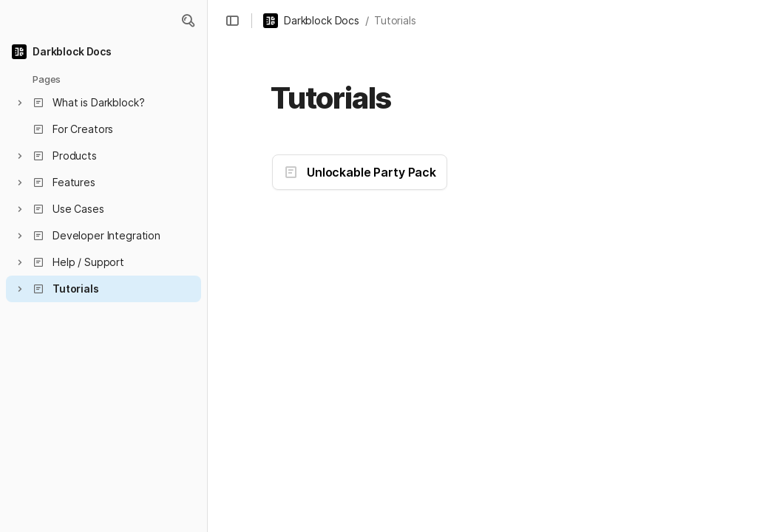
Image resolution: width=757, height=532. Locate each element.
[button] (188, 21)
